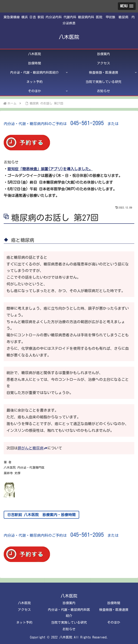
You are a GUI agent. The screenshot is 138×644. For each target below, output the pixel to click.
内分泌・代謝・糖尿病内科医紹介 (69, 613)
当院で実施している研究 (69, 622)
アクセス (24, 610)
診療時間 (114, 603)
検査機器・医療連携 (114, 610)
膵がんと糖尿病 (32, 448)
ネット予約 (24, 622)
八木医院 (24, 603)
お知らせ (69, 629)
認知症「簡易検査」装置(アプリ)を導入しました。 (50, 169)
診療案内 (69, 603)
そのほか (114, 622)
